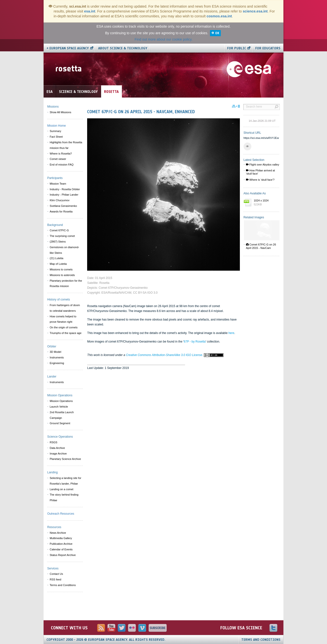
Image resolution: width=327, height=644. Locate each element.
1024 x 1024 (266, 203)
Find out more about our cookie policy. (163, 39)
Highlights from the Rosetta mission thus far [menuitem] (66, 145)
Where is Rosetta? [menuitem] (61, 154)
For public (237, 48)
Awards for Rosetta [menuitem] (61, 211)
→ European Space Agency (68, 48)
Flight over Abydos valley (263, 165)
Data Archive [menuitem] (57, 448)
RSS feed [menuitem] (55, 579)
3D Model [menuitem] (55, 352)
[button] (247, 146)
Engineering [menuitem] (57, 363)
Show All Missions (60, 112)
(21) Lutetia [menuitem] (57, 258)
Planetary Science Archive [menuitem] (65, 459)
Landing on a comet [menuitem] (62, 489)
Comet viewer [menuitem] (58, 159)
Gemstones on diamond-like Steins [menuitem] (64, 250)
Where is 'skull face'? (260, 180)
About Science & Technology (123, 48)
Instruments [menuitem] (57, 357)
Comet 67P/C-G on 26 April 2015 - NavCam (261, 246)
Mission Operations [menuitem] (61, 401)
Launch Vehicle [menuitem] (59, 407)
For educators (268, 48)
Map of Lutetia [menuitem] (58, 264)
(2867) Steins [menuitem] (58, 242)
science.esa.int (255, 11)
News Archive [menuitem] (58, 533)
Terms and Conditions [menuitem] (63, 585)
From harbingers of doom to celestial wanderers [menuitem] (65, 308)
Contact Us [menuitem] (56, 574)
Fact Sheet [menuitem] (56, 137)
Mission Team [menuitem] (58, 184)
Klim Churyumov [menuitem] (60, 200)
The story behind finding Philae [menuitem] (64, 497)
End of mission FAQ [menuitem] (62, 165)
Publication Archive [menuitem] (61, 544)
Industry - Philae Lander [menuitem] (64, 195)
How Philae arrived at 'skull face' (261, 172)
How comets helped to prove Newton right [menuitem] (63, 319)
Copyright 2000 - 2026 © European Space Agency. (106, 640)
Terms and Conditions (261, 640)
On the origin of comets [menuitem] (64, 327)
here (231, 333)
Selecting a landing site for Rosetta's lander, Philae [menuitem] (65, 481)
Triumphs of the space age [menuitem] (66, 333)
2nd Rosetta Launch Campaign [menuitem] (62, 415)
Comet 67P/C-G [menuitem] (59, 230)
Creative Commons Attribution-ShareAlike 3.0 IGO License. (175, 355)
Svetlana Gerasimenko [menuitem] (63, 206)
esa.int (90, 11)
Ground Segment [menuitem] (60, 423)
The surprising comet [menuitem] (62, 236)
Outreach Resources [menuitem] (61, 514)
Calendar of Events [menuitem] (61, 549)
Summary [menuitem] (55, 131)
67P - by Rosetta (195, 342)
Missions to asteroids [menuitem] (62, 275)
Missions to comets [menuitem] (61, 269)
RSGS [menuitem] (53, 442)
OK (217, 33)
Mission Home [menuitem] (57, 126)
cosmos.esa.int (219, 16)
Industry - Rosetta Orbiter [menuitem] (65, 189)
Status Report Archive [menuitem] (63, 555)
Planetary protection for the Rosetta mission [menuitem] (66, 283)
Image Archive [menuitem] (58, 454)
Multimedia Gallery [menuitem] (61, 538)
